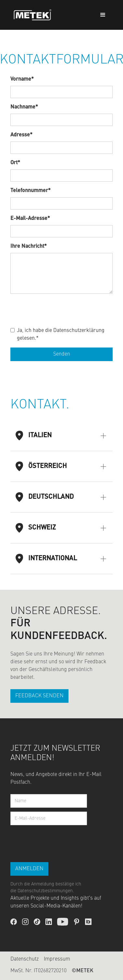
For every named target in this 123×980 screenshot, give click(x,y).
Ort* (15, 163)
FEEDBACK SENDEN (39, 696)
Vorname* (22, 79)
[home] (31, 15)
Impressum (57, 959)
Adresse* (21, 135)
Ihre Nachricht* (29, 246)
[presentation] (60, 309)
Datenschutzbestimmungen (45, 891)
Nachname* (24, 107)
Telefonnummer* (31, 191)
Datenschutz (25, 959)
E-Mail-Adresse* (30, 219)
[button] (103, 15)
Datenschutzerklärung (79, 331)
